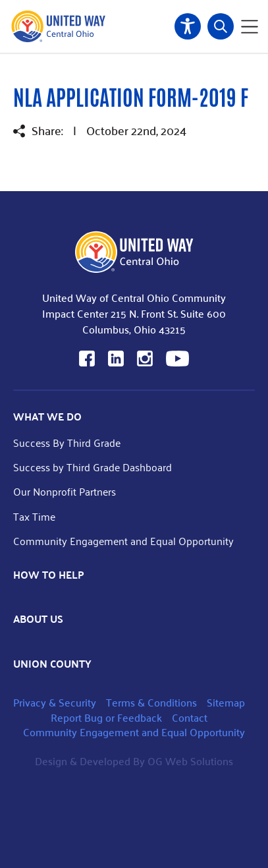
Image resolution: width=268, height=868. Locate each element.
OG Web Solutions (190, 761)
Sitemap (226, 702)
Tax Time (34, 516)
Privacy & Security (55, 702)
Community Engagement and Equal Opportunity (123, 541)
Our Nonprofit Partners (65, 491)
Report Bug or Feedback (106, 717)
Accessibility (188, 26)
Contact (190, 717)
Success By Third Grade (67, 443)
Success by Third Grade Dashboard (93, 467)
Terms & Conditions (151, 702)
